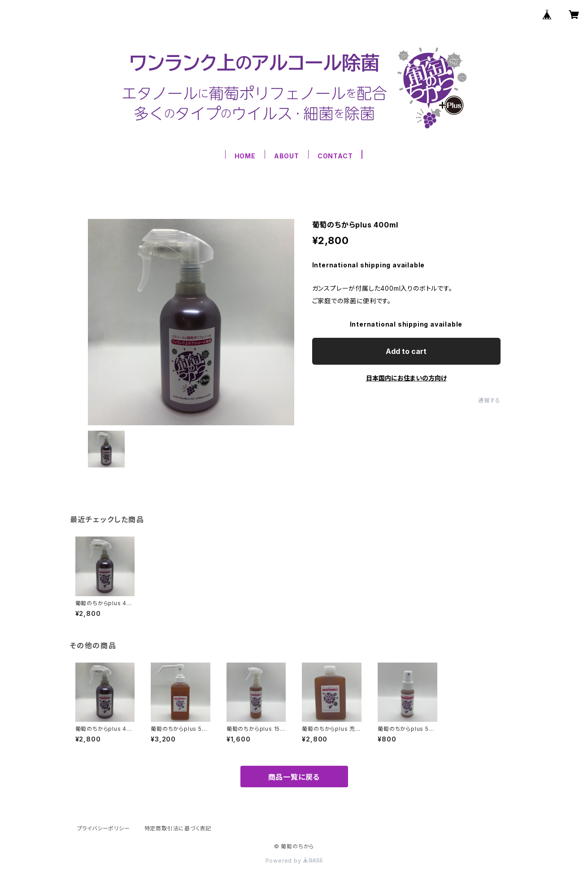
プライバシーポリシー (104, 828)
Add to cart (406, 351)
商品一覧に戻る (294, 777)
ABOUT (287, 156)
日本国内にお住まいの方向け (406, 378)
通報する (489, 400)
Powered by (294, 861)
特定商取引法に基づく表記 (178, 828)
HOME (245, 156)
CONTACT (335, 156)
